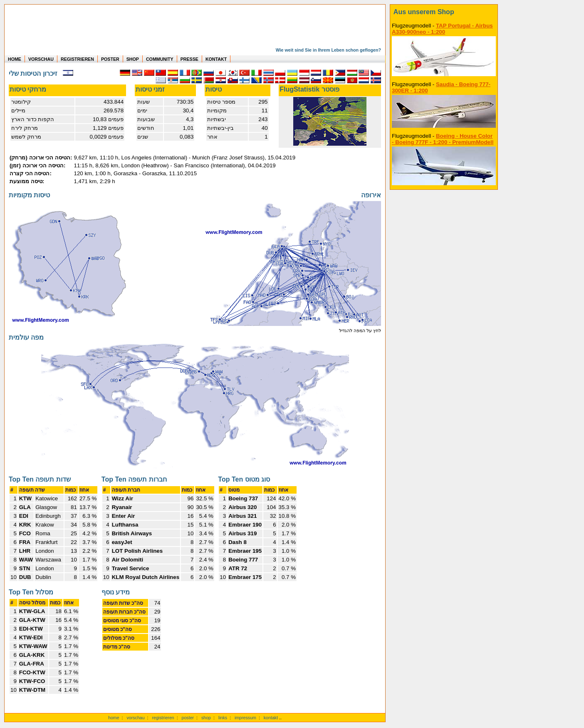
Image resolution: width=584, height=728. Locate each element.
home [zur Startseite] (114, 718)
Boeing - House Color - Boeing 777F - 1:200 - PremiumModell (443, 139)
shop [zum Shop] (206, 718)
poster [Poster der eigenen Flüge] (188, 718)
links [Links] (223, 718)
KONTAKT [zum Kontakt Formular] (216, 59)
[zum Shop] (444, 12)
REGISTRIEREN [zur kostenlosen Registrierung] (77, 59)
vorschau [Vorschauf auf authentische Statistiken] (135, 718)
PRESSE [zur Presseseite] (189, 59)
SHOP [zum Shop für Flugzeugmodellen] (133, 59)
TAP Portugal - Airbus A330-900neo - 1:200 (442, 29)
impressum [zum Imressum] (245, 718)
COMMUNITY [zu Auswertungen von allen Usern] (160, 59)
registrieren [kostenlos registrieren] (163, 718)
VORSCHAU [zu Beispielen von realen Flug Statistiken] (41, 59)
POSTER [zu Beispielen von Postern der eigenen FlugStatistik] (110, 59)
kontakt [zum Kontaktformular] (271, 718)
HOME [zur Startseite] (15, 59)
